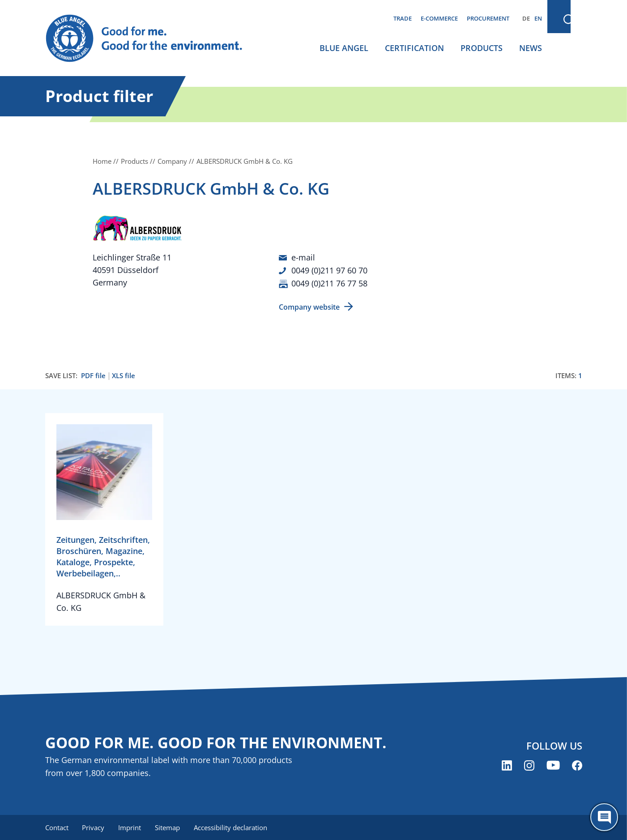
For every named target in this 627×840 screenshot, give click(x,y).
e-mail (303, 257)
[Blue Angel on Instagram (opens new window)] (529, 765)
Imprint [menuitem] (131, 827)
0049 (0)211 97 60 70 (329, 270)
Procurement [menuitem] (488, 18)
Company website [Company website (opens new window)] (309, 306)
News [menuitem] (531, 48)
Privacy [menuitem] (94, 827)
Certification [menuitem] (414, 48)
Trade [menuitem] (403, 18)
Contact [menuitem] (57, 827)
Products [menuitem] (482, 48)
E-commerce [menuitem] (439, 18)
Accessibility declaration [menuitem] (233, 827)
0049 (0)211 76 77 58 (329, 282)
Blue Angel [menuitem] (344, 48)
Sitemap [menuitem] (169, 827)
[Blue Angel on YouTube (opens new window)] (553, 765)
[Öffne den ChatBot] (604, 817)
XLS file (124, 375)
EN (538, 18)
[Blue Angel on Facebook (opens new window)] (577, 765)
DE (526, 18)
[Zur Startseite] (153, 38)
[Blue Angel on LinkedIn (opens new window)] (507, 765)
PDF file (93, 375)
